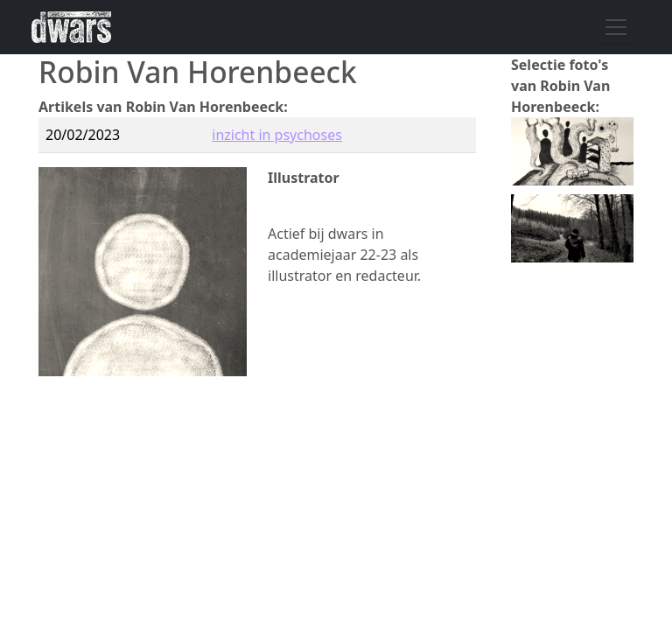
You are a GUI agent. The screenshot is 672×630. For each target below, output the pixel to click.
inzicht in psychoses (277, 135)
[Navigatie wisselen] (616, 27)
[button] (572, 150)
